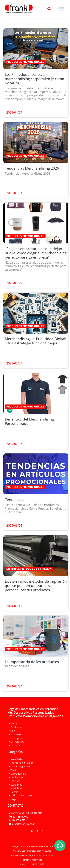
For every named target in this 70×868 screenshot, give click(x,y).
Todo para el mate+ (20, 795)
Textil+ (13, 770)
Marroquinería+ (18, 774)
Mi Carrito (15, 745)
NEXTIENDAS (38, 864)
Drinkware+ (16, 777)
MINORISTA (16, 742)
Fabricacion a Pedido (21, 763)
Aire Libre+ (15, 788)
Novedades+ (17, 759)
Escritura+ (15, 781)
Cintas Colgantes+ (19, 766)
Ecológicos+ (16, 785)
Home (13, 724)
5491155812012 (20, 817)
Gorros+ (14, 792)
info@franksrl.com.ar (23, 824)
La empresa (16, 738)
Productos (15, 727)
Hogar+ (14, 799)
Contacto (15, 734)
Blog (12, 731)
